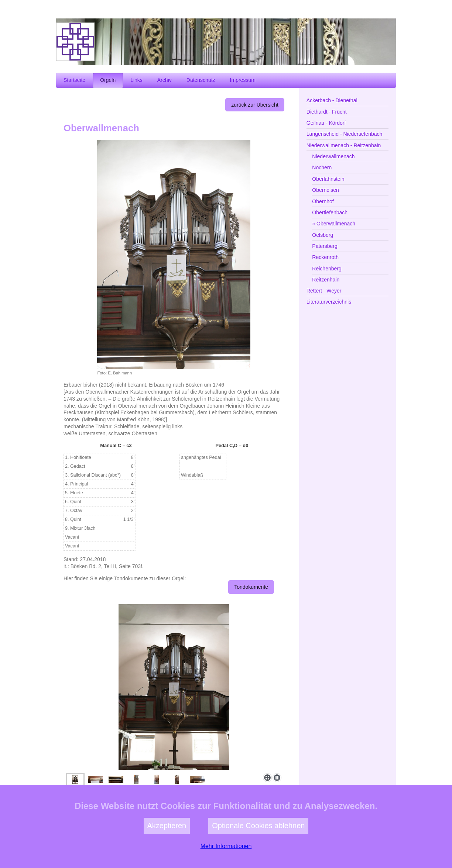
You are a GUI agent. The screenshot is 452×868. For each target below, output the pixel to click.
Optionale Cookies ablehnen (258, 844)
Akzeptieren (167, 844)
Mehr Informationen (226, 864)
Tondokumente (251, 587)
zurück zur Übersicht (255, 105)
